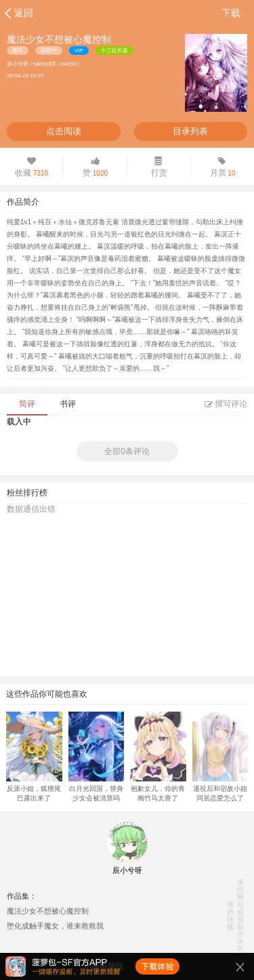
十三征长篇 (114, 50)
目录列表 (190, 131)
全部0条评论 (127, 451)
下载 (231, 13)
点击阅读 (64, 131)
